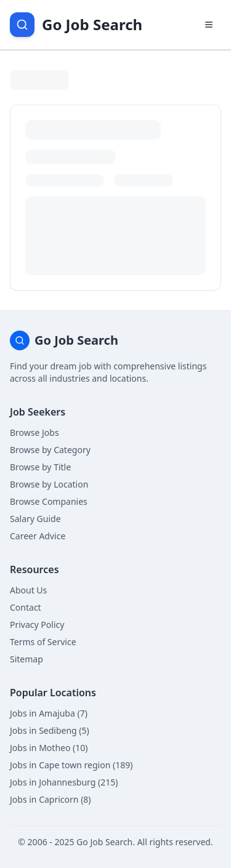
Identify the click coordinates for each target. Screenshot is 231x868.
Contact (26, 607)
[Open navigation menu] (209, 25)
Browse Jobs (34, 432)
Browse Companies (49, 501)
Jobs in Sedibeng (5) (50, 730)
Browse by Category (50, 450)
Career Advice (38, 536)
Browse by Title (40, 467)
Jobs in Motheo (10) (49, 748)
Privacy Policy (37, 625)
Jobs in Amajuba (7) (49, 713)
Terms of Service (43, 642)
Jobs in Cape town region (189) (71, 765)
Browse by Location (49, 484)
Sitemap (26, 659)
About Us (28, 590)
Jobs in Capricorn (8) (51, 799)
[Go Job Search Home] (76, 25)
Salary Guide (35, 519)
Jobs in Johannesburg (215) (64, 782)
